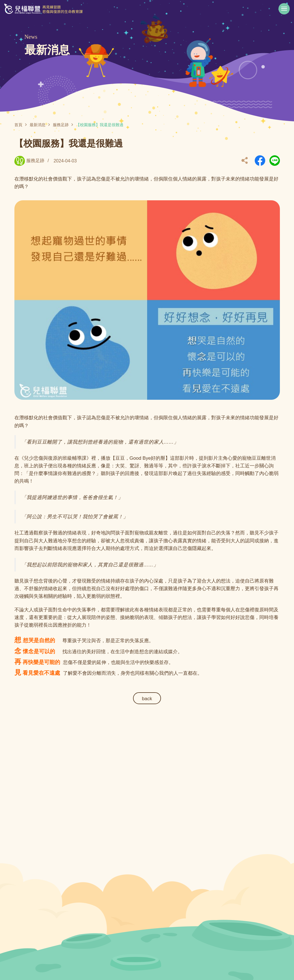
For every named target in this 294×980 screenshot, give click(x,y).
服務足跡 (61, 125)
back (147, 699)
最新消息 (38, 125)
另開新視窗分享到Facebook (260, 161)
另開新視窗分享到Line (275, 161)
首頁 (18, 125)
